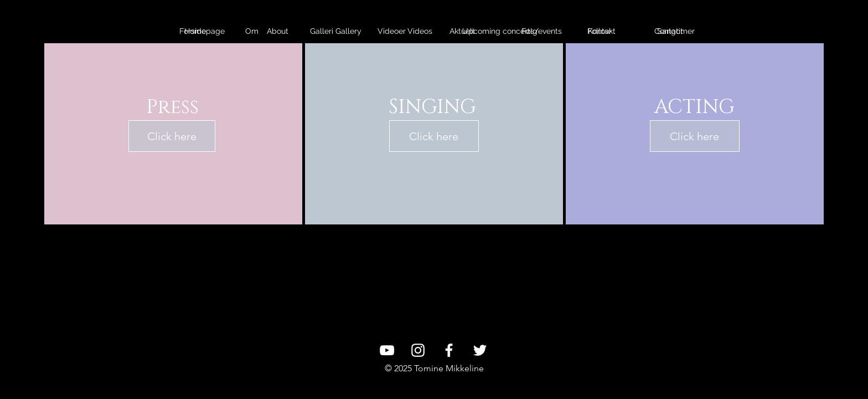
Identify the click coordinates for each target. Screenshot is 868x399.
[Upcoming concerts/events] (512, 31)
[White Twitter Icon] (480, 350)
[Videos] (420, 31)
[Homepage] (205, 31)
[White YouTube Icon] (387, 350)
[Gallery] (348, 31)
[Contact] (668, 31)
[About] (278, 31)
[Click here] (172, 136)
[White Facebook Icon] (449, 350)
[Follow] (599, 31)
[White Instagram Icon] (418, 350)
